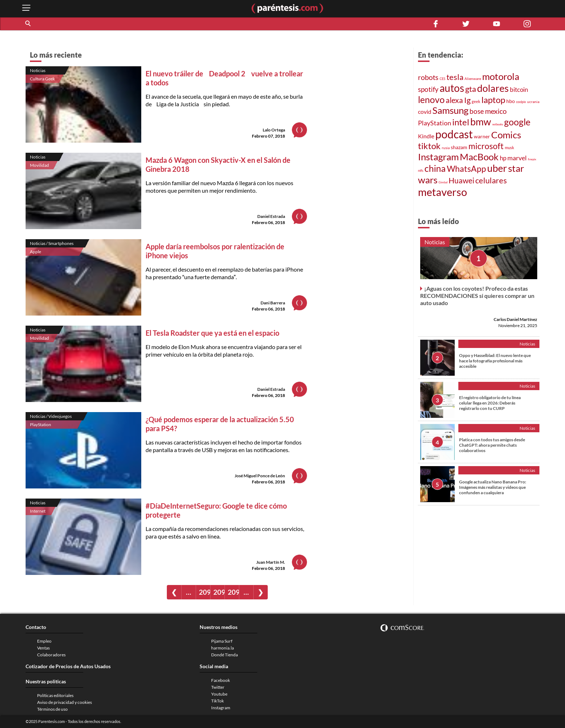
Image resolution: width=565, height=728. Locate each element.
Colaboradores (51, 655)
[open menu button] (26, 8)
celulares (491, 180)
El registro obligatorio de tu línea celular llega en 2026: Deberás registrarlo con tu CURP (490, 403)
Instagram (438, 157)
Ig (467, 100)
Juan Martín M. (271, 562)
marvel (517, 158)
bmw (481, 122)
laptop (493, 100)
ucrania (533, 102)
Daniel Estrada (271, 216)
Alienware (473, 79)
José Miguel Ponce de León (260, 476)
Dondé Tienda (224, 655)
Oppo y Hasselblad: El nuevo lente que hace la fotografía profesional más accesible (495, 361)
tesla (455, 77)
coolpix (521, 102)
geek (476, 101)
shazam (459, 147)
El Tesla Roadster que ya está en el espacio (212, 333)
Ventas (43, 648)
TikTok (217, 701)
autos (452, 88)
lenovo (431, 99)
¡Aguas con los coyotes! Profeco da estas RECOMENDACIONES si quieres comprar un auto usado (477, 296)
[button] (28, 24)
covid (425, 112)
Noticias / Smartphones (52, 243)
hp (503, 158)
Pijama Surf (222, 641)
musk (510, 148)
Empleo (44, 641)
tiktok (429, 146)
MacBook (479, 157)
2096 (233, 592)
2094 (204, 592)
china (435, 168)
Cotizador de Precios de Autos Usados (68, 666)
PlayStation (41, 425)
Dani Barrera (273, 303)
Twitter (218, 687)
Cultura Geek (42, 79)
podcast (454, 134)
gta (471, 89)
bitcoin (519, 90)
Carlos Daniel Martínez (515, 319)
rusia (446, 148)
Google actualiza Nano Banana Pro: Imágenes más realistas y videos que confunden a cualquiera (493, 487)
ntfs (421, 171)
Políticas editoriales (55, 695)
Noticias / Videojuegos (51, 416)
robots (428, 77)
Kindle (426, 136)
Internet (38, 511)
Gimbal (443, 182)
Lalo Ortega (274, 130)
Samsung (450, 110)
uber (497, 168)
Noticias (38, 70)
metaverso (442, 192)
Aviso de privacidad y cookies (64, 702)
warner (482, 136)
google (517, 122)
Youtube (219, 694)
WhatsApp (466, 169)
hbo (511, 101)
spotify (428, 89)
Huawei (461, 180)
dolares (493, 88)
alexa (454, 100)
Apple (35, 252)
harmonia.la (223, 648)
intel (461, 122)
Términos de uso (52, 709)
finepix (532, 159)
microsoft (486, 146)
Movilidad (39, 165)
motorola (501, 76)
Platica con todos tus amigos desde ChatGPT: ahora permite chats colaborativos (492, 445)
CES (442, 79)
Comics (506, 135)
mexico (496, 111)
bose (477, 111)
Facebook (221, 680)
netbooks (498, 124)
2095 (219, 592)
